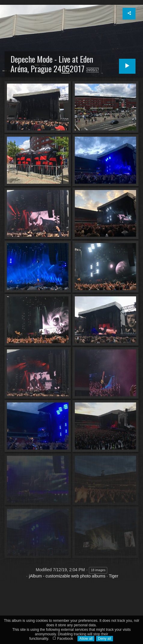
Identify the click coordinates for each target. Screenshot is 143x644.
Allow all (86, 639)
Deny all (104, 639)
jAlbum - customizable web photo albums (67, 576)
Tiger (113, 576)
